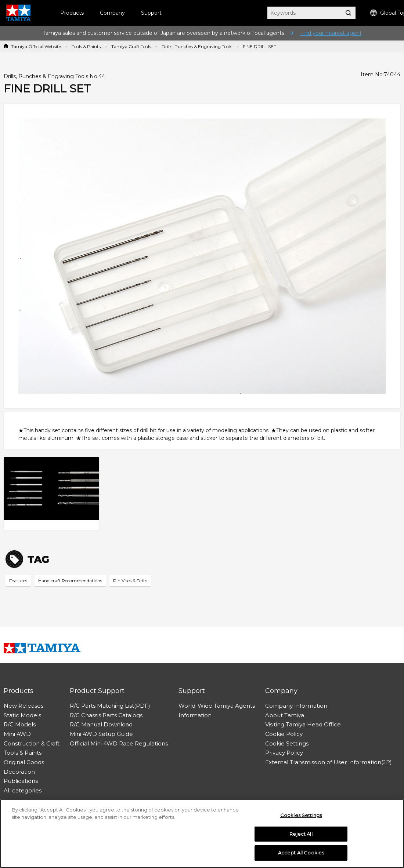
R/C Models (20, 724)
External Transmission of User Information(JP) (329, 762)
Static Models (22, 715)
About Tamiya (285, 715)
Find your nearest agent (331, 33)
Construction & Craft (32, 743)
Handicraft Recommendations (70, 581)
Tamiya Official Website (36, 46)
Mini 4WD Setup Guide (101, 734)
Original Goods (24, 762)
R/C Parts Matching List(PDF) (110, 706)
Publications (21, 781)
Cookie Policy (284, 734)
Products (72, 13)
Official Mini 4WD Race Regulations (119, 743)
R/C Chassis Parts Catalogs (106, 715)
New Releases (24, 706)
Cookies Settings (301, 815)
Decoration (19, 772)
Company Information (296, 706)
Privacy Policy (284, 753)
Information (195, 715)
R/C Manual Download (101, 724)
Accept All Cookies (301, 853)
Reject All (301, 834)
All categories (23, 790)
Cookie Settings (287, 743)
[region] (202, 834)
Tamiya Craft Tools (131, 46)
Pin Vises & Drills (130, 581)
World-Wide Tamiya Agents (217, 706)
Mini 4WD (17, 734)
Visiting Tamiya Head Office (303, 724)
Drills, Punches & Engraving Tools (197, 46)
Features (18, 581)
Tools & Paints (86, 46)
